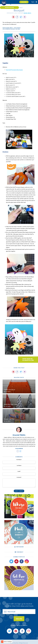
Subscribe (24, 2)
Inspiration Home (9, 7)
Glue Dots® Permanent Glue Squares (14, 70)
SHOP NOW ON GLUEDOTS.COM (28, 360)
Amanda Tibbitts (27, 13)
